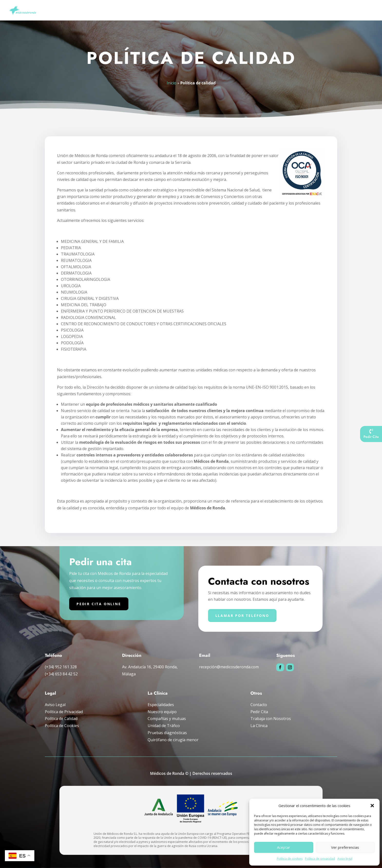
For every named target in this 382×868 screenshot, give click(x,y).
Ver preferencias (345, 847)
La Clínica (259, 726)
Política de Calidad (61, 719)
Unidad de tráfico (274, 10)
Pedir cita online (99, 604)
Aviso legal (345, 859)
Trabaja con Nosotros (271, 719)
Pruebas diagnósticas (230, 10)
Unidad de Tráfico (164, 726)
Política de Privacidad (64, 712)
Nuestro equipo (162, 712)
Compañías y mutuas (312, 10)
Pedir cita (366, 10)
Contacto (259, 705)
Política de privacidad (320, 859)
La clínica (344, 10)
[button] (372, 806)
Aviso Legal (55, 705)
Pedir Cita (259, 712)
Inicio (132, 10)
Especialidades (188, 10)
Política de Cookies (62, 726)
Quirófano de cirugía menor (173, 740)
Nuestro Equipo (157, 10)
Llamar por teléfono (242, 616)
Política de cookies (290, 859)
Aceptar (284, 847)
